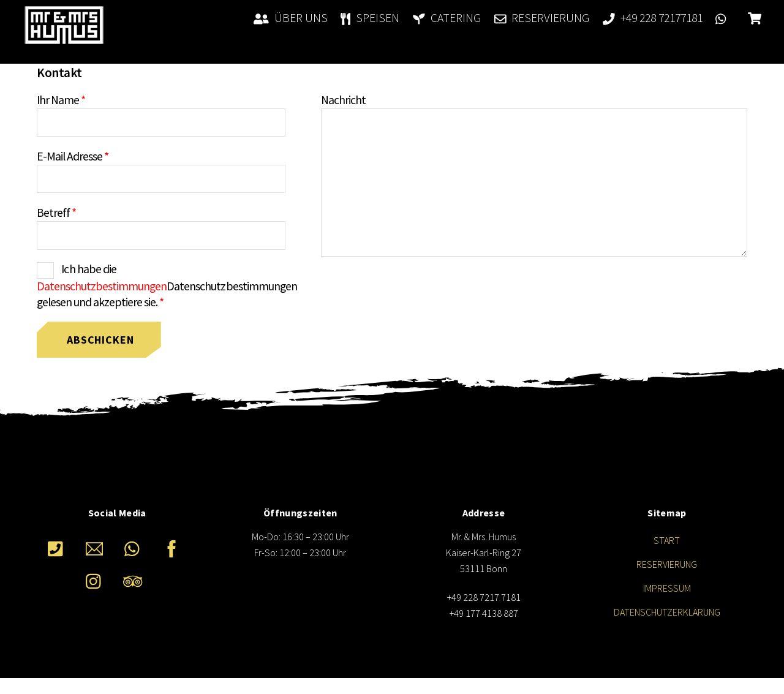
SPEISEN (370, 18)
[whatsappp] (135, 548)
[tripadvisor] (135, 580)
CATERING (447, 18)
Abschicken (100, 340)
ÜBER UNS (291, 18)
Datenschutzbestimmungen (102, 286)
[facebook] (174, 548)
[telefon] (58, 548)
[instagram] (96, 580)
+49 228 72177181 (653, 18)
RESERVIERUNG (542, 18)
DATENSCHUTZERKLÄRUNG (667, 612)
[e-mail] (96, 548)
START (667, 540)
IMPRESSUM (667, 588)
